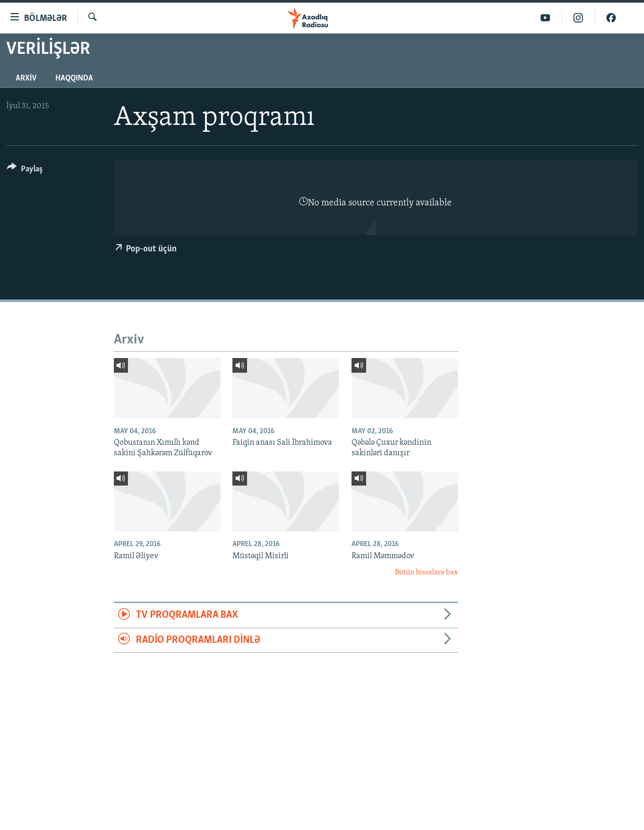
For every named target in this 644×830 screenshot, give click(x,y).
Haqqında (74, 78)
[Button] (25, 171)
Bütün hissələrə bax (426, 573)
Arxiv (26, 78)
